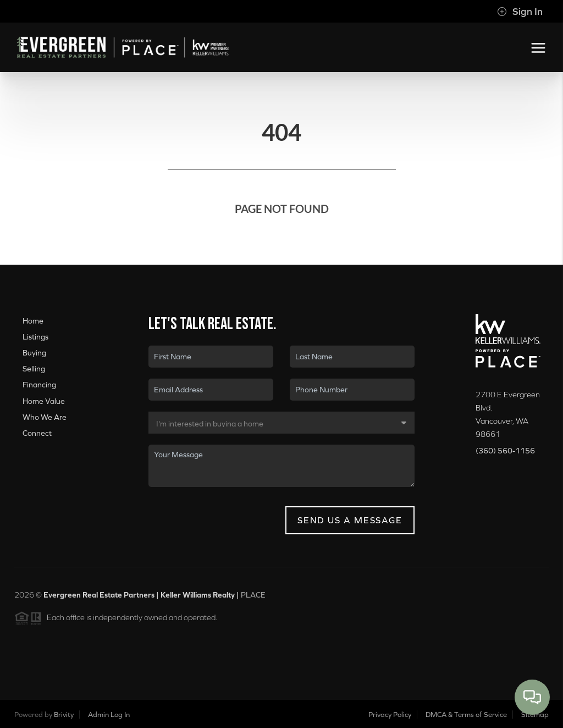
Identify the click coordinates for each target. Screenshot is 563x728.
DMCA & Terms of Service (466, 715)
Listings (35, 337)
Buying (34, 353)
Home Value (44, 401)
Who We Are (45, 417)
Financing (39, 385)
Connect (37, 433)
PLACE (253, 598)
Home (33, 321)
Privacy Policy (390, 715)
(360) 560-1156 (505, 451)
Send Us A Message (350, 520)
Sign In (520, 12)
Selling (34, 369)
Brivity (64, 715)
